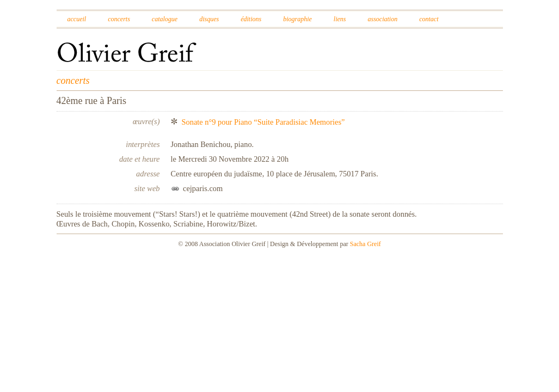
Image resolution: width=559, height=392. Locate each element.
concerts (73, 81)
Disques (209, 19)
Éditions (251, 19)
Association (382, 19)
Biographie (297, 19)
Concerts (119, 19)
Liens (340, 19)
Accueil (77, 19)
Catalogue (165, 19)
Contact (429, 19)
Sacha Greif (365, 244)
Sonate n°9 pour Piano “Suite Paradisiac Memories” (263, 122)
